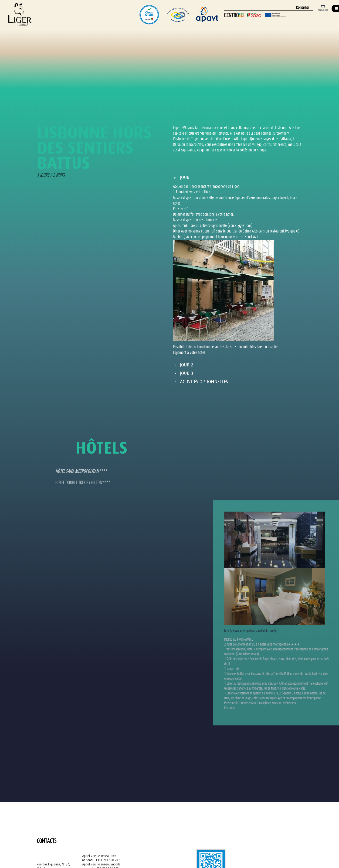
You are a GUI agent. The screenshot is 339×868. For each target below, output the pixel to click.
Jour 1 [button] (187, 177)
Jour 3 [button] (187, 373)
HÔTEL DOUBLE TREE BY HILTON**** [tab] (53, 483)
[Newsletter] (323, 8)
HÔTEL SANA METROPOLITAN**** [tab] (51, 472)
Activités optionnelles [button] (204, 382)
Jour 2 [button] (187, 365)
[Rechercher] (268, 8)
